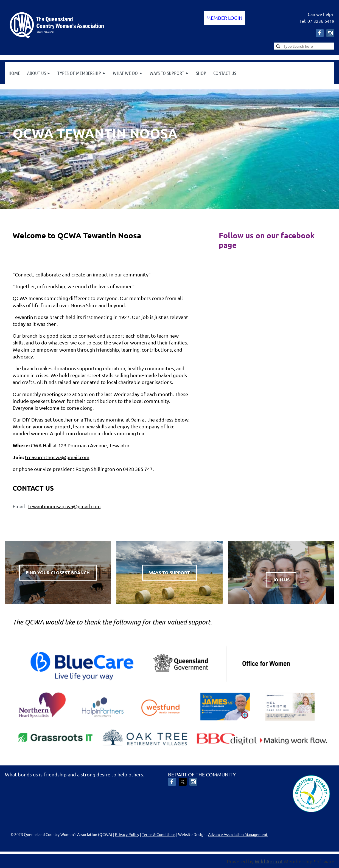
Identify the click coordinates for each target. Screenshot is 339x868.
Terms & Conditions (159, 834)
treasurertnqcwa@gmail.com (57, 457)
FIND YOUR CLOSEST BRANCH (58, 572)
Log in (225, 18)
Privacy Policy (127, 834)
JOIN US (281, 580)
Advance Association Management (238, 834)
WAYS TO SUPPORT (169, 572)
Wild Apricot (269, 861)
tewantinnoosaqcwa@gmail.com (65, 506)
